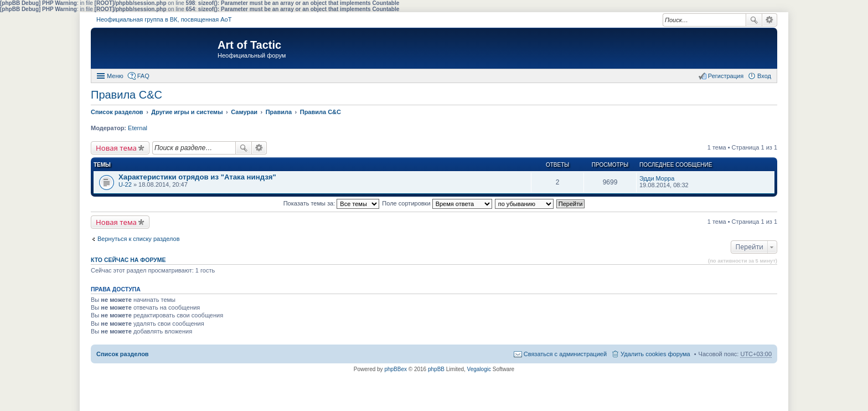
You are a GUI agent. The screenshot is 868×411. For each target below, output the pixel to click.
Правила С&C (126, 95)
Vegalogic (479, 369)
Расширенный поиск (770, 20)
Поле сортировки (437, 203)
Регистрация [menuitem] (726, 76)
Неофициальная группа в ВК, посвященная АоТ (164, 19)
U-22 (125, 184)
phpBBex (396, 369)
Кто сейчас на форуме (128, 260)
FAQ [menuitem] (143, 76)
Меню (115, 76)
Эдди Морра (657, 178)
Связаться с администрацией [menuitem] (565, 354)
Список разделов (123, 354)
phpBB (436, 369)
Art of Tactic (249, 45)
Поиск (754, 20)
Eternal (138, 128)
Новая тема (116, 148)
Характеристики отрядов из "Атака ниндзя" (197, 177)
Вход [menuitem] (764, 76)
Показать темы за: (332, 203)
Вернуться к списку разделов (138, 239)
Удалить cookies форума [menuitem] (655, 354)
